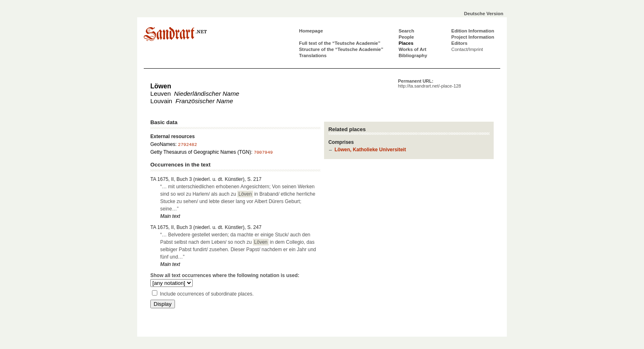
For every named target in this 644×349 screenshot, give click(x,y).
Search (406, 31)
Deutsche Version (484, 14)
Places (406, 43)
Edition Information (473, 31)
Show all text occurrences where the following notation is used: (225, 275)
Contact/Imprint (467, 49)
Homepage (311, 31)
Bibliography (413, 55)
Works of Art (412, 49)
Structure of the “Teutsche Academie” (341, 49)
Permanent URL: (429, 83)
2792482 (187, 145)
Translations (313, 55)
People (406, 37)
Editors (459, 43)
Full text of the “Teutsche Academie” (340, 43)
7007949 (263, 153)
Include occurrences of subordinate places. (207, 294)
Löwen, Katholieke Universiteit (370, 150)
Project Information (473, 37)
